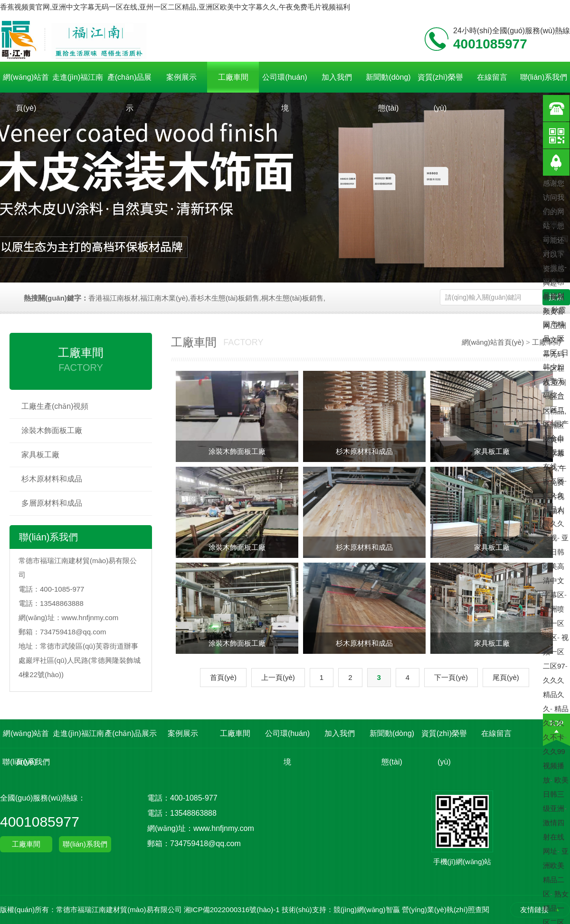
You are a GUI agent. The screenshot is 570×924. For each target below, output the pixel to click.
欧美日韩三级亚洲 (556, 794)
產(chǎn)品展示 (129, 83)
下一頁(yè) (451, 677)
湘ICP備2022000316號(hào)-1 (232, 910)
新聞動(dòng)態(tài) (388, 83)
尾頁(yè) (506, 677)
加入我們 (337, 77)
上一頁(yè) (278, 677)
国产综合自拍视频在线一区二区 (556, 452)
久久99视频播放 (554, 766)
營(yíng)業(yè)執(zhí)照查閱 (446, 910)
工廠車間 (233, 77)
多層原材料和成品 (52, 503)
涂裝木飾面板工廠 (52, 430)
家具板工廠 (40, 455)
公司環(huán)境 (285, 83)
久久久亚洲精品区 (554, 224)
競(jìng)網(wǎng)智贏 (367, 910)
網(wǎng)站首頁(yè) (26, 83)
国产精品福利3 (554, 296)
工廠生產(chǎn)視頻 (55, 406)
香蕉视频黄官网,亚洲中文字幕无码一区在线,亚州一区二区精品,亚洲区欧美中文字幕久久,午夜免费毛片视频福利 (175, 7)
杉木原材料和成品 (52, 479)
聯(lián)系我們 (544, 77)
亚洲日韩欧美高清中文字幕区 (556, 566)
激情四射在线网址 (554, 837)
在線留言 (492, 77)
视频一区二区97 (556, 652)
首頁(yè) (223, 677)
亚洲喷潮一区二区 (554, 623)
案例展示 (181, 77)
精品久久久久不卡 (556, 723)
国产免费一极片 (556, 253)
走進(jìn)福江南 (78, 77)
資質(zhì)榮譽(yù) (440, 83)
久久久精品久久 (554, 694)
